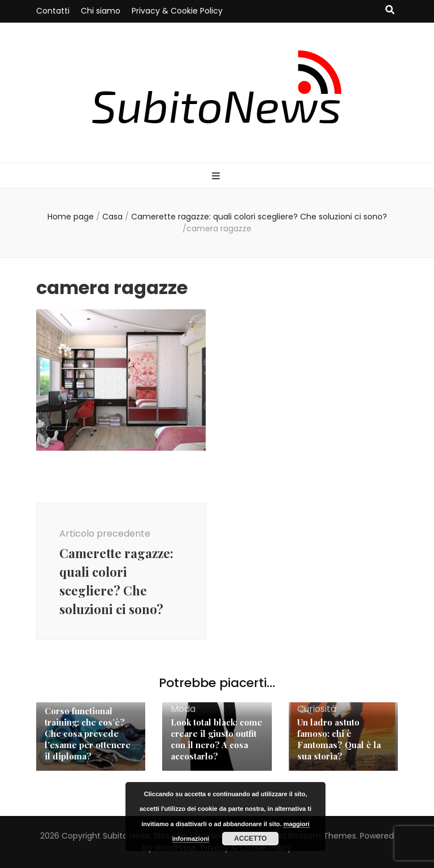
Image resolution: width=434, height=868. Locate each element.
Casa (112, 217)
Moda (183, 709)
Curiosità (317, 709)
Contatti (53, 11)
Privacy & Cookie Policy (177, 11)
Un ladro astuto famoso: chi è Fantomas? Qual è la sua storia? (339, 739)
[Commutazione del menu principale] (217, 177)
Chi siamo (101, 11)
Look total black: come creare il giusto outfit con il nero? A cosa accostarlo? (216, 739)
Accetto (250, 839)
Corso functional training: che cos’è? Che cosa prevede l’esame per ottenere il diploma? (88, 733)
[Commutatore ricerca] (390, 10)
